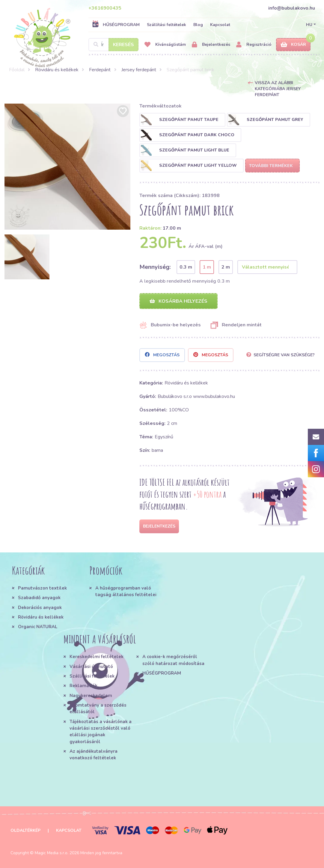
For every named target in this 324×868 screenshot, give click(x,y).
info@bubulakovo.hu (292, 8)
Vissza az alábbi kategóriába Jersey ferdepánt (278, 89)
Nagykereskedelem (91, 696)
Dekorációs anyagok (40, 608)
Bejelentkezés (211, 45)
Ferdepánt (100, 70)
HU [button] (309, 25)
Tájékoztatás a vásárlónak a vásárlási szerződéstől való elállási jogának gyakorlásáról (101, 732)
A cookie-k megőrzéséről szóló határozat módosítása (173, 660)
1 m (207, 267)
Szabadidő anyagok (39, 598)
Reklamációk (83, 686)
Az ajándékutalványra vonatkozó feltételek (94, 755)
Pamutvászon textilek (42, 588)
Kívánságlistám (165, 45)
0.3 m (186, 267)
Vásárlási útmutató (91, 666)
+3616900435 (105, 8)
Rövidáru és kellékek (57, 70)
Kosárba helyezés (178, 301)
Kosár (293, 45)
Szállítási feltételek (166, 25)
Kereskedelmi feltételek (97, 657)
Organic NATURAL (38, 627)
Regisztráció (254, 45)
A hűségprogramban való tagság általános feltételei (126, 591)
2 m (226, 267)
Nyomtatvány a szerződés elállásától (98, 708)
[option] (68, 167)
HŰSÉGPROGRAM (116, 25)
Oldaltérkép (25, 830)
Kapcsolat (220, 25)
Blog (198, 25)
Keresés (123, 45)
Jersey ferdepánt (139, 70)
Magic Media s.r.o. (52, 853)
